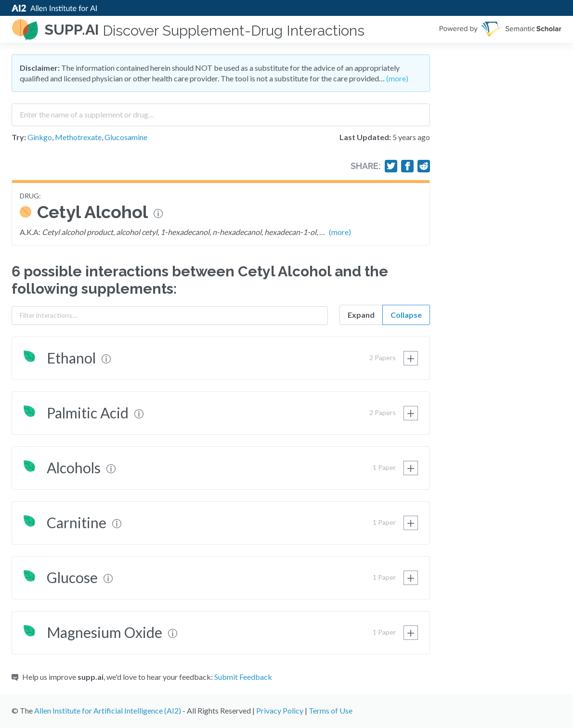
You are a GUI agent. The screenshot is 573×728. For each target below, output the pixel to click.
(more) (397, 78)
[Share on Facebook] (407, 166)
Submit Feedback (243, 677)
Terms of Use (331, 710)
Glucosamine (126, 137)
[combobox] (221, 111)
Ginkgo (40, 137)
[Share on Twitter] (391, 166)
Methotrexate (78, 137)
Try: (19, 137)
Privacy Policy (280, 710)
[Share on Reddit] (424, 166)
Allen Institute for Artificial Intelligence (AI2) (108, 710)
